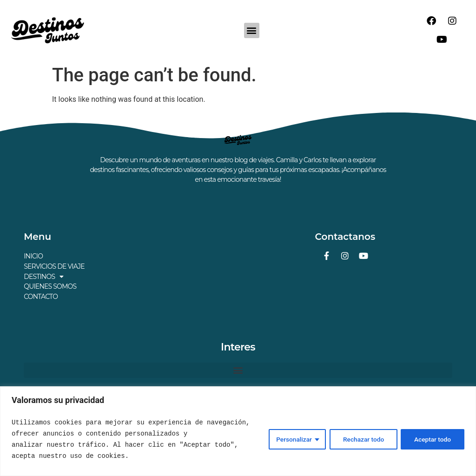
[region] (238, 431)
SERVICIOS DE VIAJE (54, 266)
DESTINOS (43, 276)
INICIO (33, 256)
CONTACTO (41, 295)
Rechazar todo (362, 439)
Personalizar (291, 439)
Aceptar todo (432, 439)
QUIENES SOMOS (50, 285)
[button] (252, 30)
